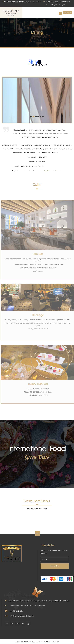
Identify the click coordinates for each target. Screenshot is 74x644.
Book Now (68, 12)
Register (55, 5)
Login (48, 5)
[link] (55, 572)
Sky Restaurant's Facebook (53, 171)
